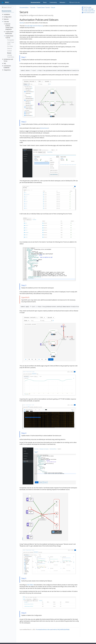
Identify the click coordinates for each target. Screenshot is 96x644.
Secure (53, 7)
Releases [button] (63, 2)
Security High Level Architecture (34, 26)
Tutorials (33, 7)
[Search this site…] (80, 2)
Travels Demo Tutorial (43, 7)
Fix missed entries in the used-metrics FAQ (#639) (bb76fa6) (53, 629)
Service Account (44, 128)
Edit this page (87, 7)
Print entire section (88, 13)
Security (22, 23)
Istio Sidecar (30, 585)
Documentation (24, 7)
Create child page (88, 9)
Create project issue (88, 11)
